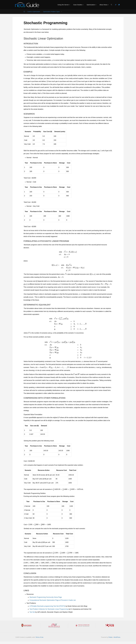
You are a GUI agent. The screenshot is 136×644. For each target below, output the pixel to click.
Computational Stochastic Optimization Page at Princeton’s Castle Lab (53, 600)
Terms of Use (39, 637)
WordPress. (117, 637)
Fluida (110, 637)
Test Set (32, 612)
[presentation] (68, 254)
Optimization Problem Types (51, 12)
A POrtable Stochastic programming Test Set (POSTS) (47, 606)
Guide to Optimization (34, 12)
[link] (111, 5)
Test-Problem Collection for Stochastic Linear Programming (49, 609)
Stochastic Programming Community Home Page (46, 597)
